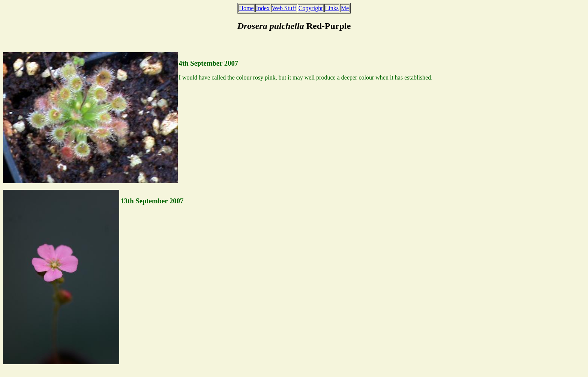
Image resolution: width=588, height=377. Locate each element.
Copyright (311, 8)
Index (263, 8)
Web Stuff (284, 8)
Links (332, 8)
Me (345, 8)
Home (247, 8)
